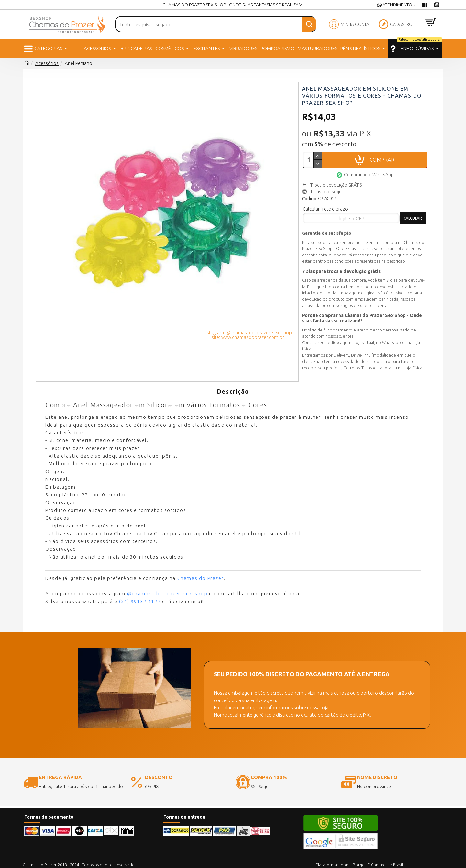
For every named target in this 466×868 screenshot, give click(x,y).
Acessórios (47, 63)
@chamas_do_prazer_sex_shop (167, 581)
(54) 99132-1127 (140, 589)
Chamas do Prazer (201, 566)
